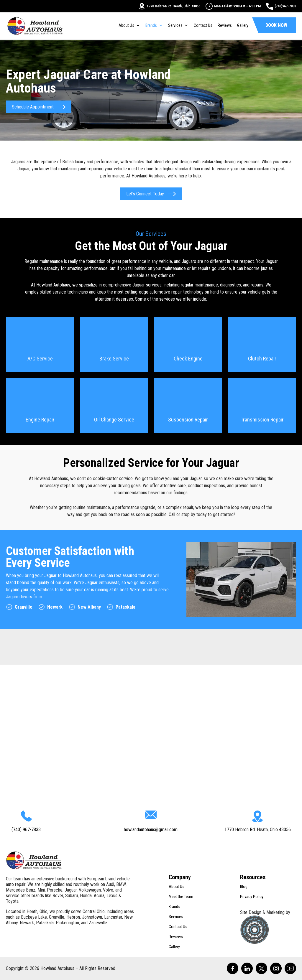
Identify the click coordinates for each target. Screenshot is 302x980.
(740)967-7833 (281, 6)
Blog (244, 887)
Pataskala (125, 607)
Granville (24, 607)
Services (175, 26)
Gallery (243, 26)
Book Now (276, 26)
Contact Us (203, 26)
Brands (151, 26)
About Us (126, 26)
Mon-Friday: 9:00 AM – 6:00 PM (233, 6)
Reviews (225, 26)
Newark (55, 607)
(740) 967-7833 (26, 830)
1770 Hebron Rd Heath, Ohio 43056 (169, 6)
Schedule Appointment (35, 107)
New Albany (89, 607)
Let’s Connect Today (145, 194)
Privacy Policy (252, 897)
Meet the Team (181, 897)
